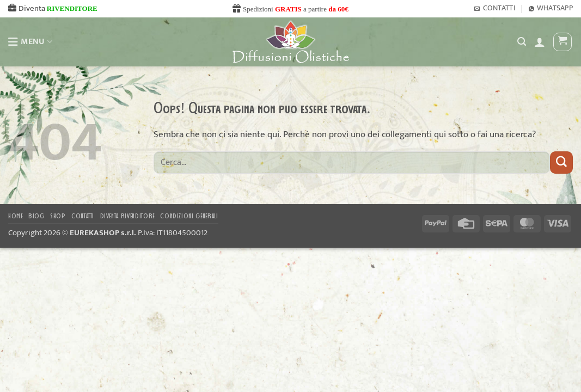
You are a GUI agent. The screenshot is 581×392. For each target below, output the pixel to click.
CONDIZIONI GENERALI (189, 216)
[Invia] (561, 163)
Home (16, 216)
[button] (540, 42)
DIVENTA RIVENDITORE (127, 216)
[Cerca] (522, 42)
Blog (36, 216)
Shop (58, 216)
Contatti (83, 216)
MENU (30, 42)
